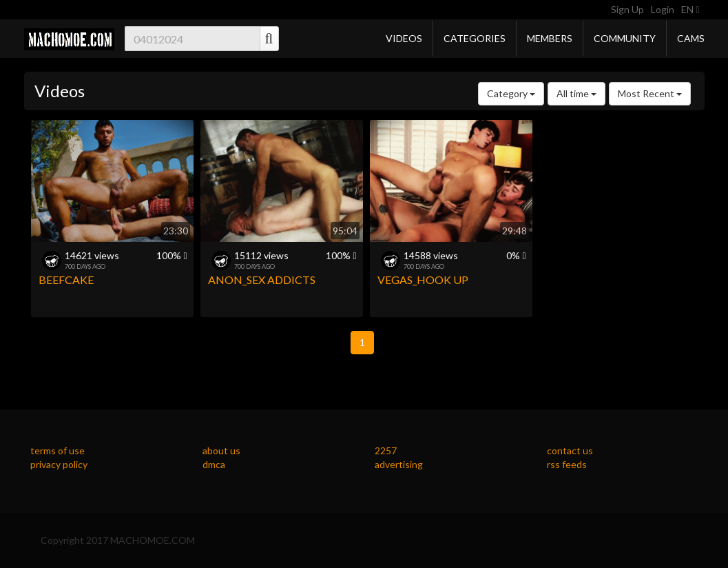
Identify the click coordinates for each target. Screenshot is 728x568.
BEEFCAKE (66, 280)
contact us (570, 450)
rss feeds (567, 464)
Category (511, 93)
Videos (404, 38)
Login (663, 9)
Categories (475, 38)
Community (625, 38)
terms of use (58, 450)
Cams (691, 38)
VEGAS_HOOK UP (423, 280)
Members (550, 38)
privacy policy (59, 464)
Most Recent (650, 93)
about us (221, 450)
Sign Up (627, 9)
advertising (399, 464)
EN (690, 9)
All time (576, 93)
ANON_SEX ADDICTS (262, 280)
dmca (214, 464)
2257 (386, 450)
